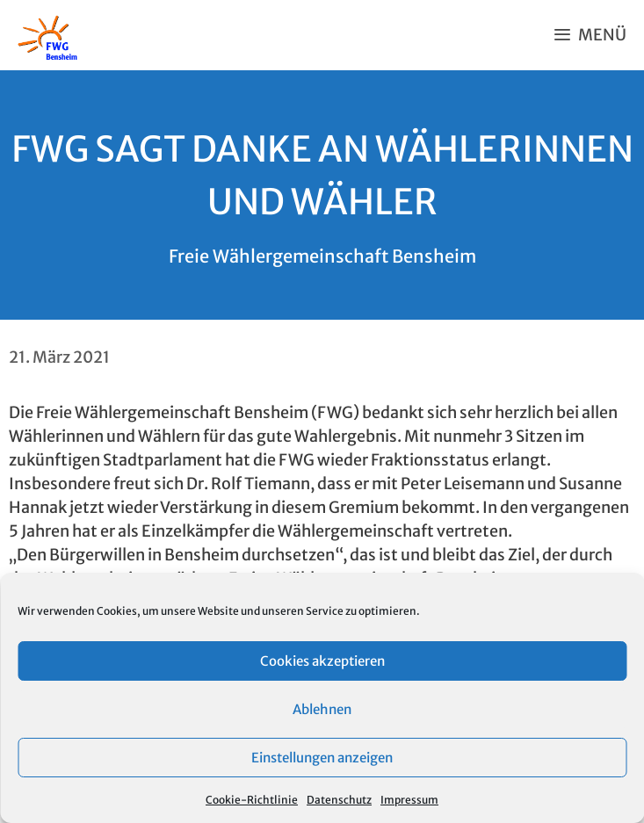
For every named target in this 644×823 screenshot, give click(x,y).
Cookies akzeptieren (322, 661)
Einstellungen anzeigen (322, 758)
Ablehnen (322, 709)
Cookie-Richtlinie (252, 800)
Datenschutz (339, 800)
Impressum (409, 800)
